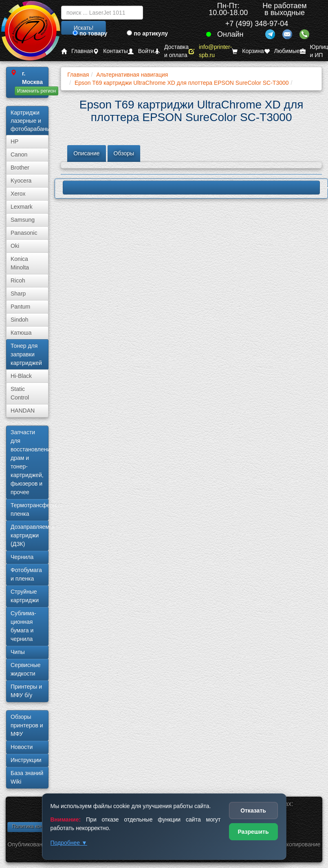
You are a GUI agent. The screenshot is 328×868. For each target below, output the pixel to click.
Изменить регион (36, 91)
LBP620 (191, 188)
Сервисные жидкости (26, 669)
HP (14, 141)
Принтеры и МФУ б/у (26, 691)
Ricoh (18, 280)
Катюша (21, 333)
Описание (86, 153)
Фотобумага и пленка (26, 574)
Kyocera (21, 181)
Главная (77, 51)
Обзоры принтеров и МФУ (27, 725)
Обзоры (124, 153)
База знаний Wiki (27, 777)
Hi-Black (21, 376)
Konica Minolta (20, 263)
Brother (20, 168)
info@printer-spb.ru (210, 51)
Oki (15, 246)
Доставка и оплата (171, 51)
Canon (19, 155)
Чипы (18, 652)
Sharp (18, 294)
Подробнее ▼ (69, 843)
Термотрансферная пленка (30, 509)
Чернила (22, 557)
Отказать (253, 811)
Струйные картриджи (25, 596)
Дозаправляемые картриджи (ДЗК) (30, 535)
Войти (141, 51)
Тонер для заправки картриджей (26, 354)
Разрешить (253, 832)
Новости (22, 747)
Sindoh (20, 320)
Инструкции (26, 760)
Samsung (23, 220)
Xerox (18, 194)
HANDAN (23, 411)
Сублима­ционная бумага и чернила (23, 626)
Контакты (110, 51)
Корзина (248, 51)
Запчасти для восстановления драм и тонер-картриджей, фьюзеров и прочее (30, 462)
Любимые (282, 51)
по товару (90, 33)
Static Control (20, 393)
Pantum (20, 307)
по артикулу (147, 33)
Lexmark (22, 207)
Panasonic (24, 233)
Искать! (84, 28)
